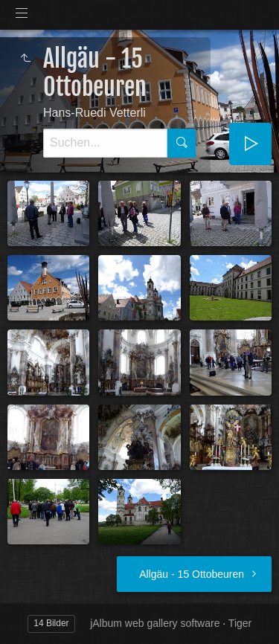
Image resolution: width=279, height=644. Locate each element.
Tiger (240, 623)
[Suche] (105, 143)
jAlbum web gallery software (155, 623)
